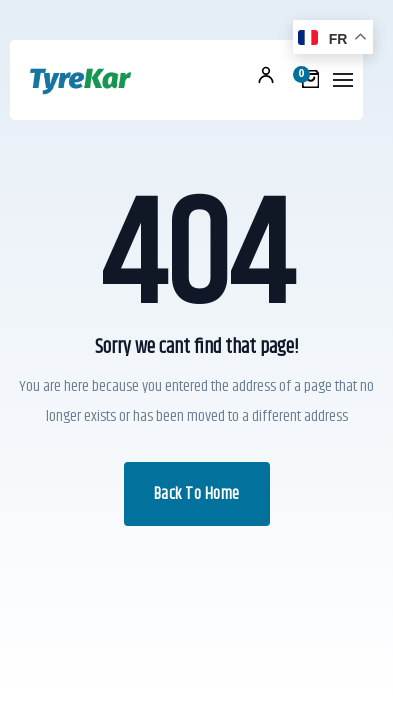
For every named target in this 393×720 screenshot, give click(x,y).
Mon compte (266, 75)
